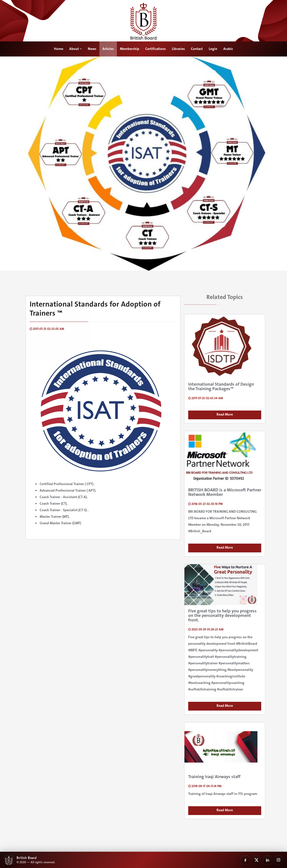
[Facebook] (245, 860)
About (76, 49)
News (92, 49)
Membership (130, 49)
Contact (197, 49)
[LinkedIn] (267, 860)
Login (213, 49)
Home (59, 49)
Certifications (156, 49)
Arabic (228, 49)
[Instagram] (278, 860)
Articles (108, 49)
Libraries (178, 49)
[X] (256, 860)
